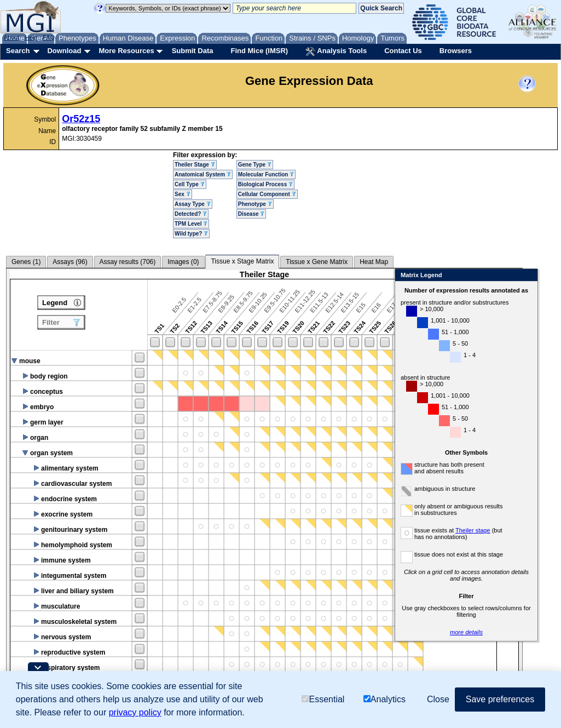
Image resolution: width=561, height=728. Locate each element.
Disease (251, 214)
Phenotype (255, 204)
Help (31, 37)
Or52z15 (81, 119)
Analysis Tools (336, 51)
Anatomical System (203, 174)
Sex (183, 194)
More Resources (126, 51)
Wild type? (191, 234)
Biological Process (265, 184)
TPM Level (191, 224)
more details (466, 632)
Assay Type (193, 204)
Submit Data (193, 51)
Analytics (384, 699)
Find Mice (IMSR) (259, 51)
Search (18, 51)
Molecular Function (266, 174)
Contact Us (403, 51)
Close (527, 276)
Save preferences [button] (500, 699)
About (12, 37)
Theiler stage (473, 530)
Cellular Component (267, 194)
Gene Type (255, 165)
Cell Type (190, 184)
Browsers (456, 51)
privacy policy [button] (135, 712)
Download (64, 51)
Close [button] (438, 699)
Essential (323, 699)
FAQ (49, 37)
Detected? (191, 214)
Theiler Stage (195, 165)
